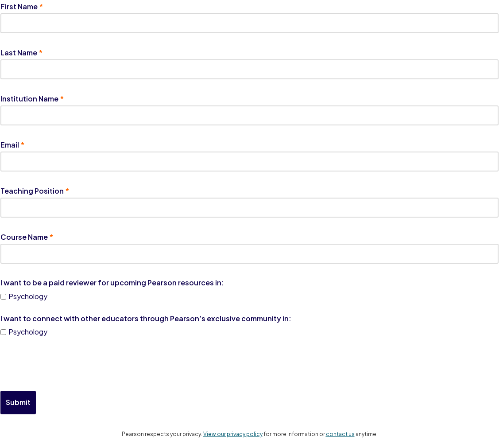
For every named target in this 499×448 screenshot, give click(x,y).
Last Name (19, 53)
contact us (340, 434)
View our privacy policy (233, 434)
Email (10, 145)
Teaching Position (32, 191)
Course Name (24, 237)
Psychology (28, 296)
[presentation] (68, 365)
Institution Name (29, 99)
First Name (19, 6)
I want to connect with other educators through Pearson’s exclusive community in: (146, 318)
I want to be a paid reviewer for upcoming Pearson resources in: (112, 283)
